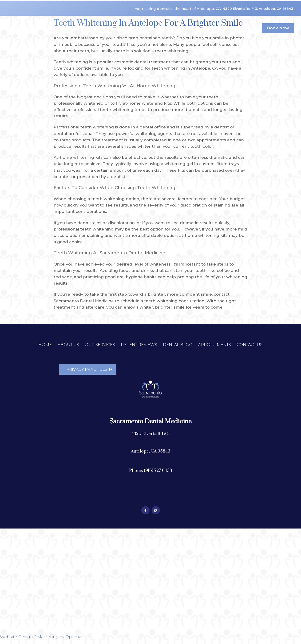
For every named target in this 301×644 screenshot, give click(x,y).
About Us (46, 21)
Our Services (83, 21)
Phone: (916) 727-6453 (151, 475)
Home (20, 21)
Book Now (278, 21)
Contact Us (241, 21)
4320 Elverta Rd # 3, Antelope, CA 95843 (261, 4)
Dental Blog (164, 21)
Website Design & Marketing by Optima (41, 642)
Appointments (202, 21)
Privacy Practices (87, 370)
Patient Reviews (125, 21)
